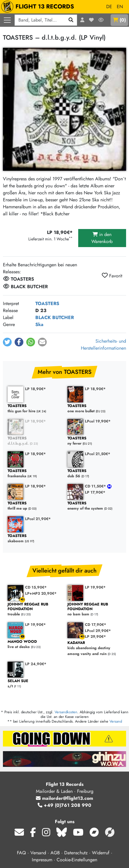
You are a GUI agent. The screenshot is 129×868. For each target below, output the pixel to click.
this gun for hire (35, 409)
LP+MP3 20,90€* (41, 593)
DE (109, 7)
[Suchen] (71, 20)
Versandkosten (66, 712)
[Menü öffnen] (7, 20)
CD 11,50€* (96, 486)
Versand (116, 721)
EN (120, 7)
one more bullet (94, 409)
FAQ (21, 853)
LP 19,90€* (95, 587)
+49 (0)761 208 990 (64, 805)
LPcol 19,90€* (98, 421)
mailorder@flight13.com (64, 798)
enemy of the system (94, 506)
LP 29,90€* (95, 637)
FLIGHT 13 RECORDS (39, 7)
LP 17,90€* (95, 492)
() (119, 20)
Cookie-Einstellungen (77, 860)
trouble (35, 609)
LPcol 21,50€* (98, 454)
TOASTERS (47, 303)
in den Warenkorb (102, 238)
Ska (39, 324)
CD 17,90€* (96, 625)
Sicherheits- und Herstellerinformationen (103, 345)
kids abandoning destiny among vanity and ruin (94, 648)
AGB (55, 853)
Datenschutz (76, 853)
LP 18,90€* (35, 389)
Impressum (42, 860)
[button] (7, 342)
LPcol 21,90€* (38, 519)
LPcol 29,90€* (98, 631)
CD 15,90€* (36, 587)
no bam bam (94, 609)
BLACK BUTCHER (55, 317)
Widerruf (101, 853)
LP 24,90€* (36, 664)
